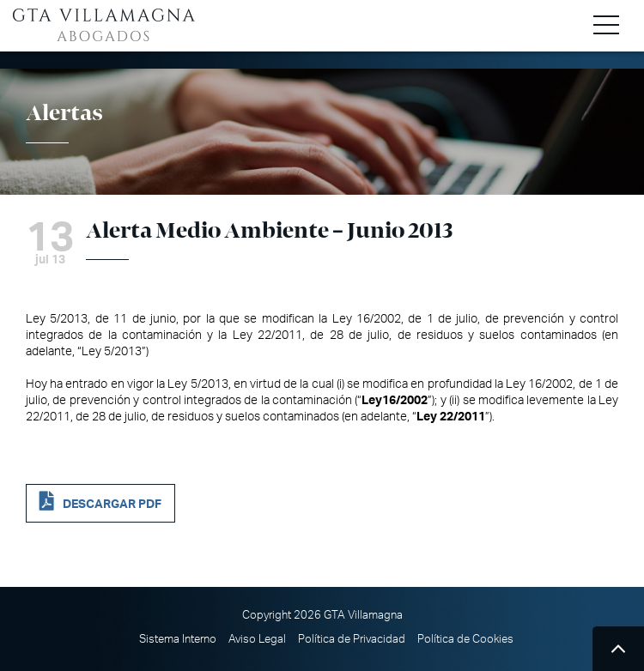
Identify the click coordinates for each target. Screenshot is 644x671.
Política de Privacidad (352, 639)
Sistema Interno (178, 639)
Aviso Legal (257, 639)
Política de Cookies (465, 639)
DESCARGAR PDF (112, 504)
